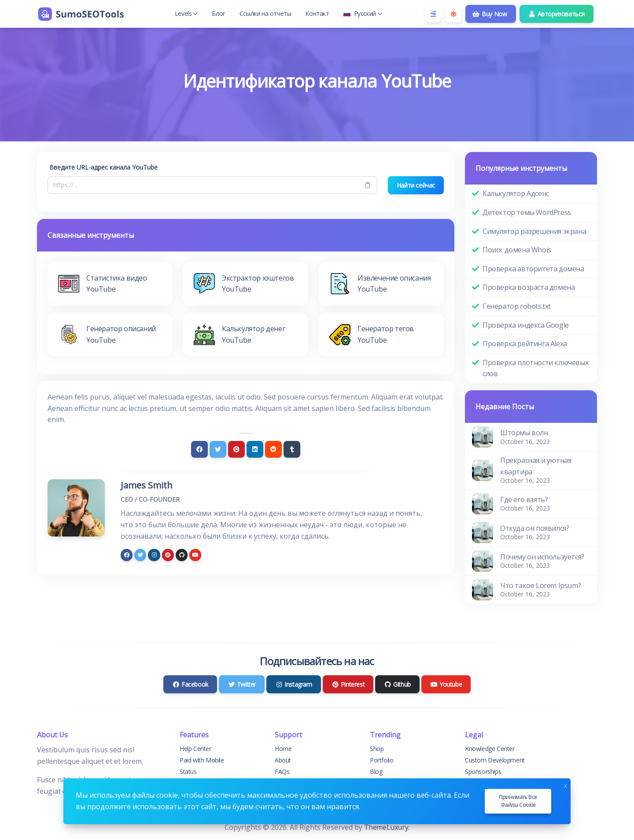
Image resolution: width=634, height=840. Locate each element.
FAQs (282, 772)
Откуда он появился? (534, 528)
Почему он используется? (542, 557)
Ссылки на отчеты (265, 13)
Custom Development (495, 760)
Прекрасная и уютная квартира (536, 466)
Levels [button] (186, 13)
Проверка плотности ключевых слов (535, 368)
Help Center (195, 749)
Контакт (317, 13)
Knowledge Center (490, 749)
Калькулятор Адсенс (516, 193)
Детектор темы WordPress (527, 212)
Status (188, 772)
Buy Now (490, 14)
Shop (377, 749)
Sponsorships (483, 772)
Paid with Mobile (202, 760)
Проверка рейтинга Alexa (525, 344)
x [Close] (565, 785)
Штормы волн (524, 433)
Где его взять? (524, 500)
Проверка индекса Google (526, 325)
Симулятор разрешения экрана (534, 231)
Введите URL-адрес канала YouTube (103, 167)
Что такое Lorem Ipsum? (540, 585)
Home (283, 749)
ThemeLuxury (386, 827)
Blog (376, 772)
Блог (218, 13)
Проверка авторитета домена (533, 269)
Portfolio (382, 760)
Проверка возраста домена (529, 287)
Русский (363, 13)
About (283, 760)
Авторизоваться (557, 14)
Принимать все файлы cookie (518, 801)
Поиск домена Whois (517, 250)
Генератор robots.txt (517, 306)
